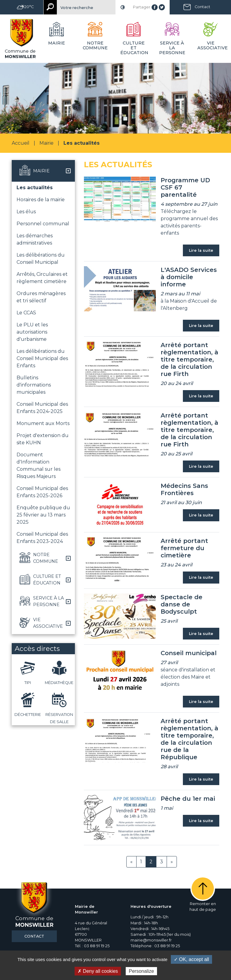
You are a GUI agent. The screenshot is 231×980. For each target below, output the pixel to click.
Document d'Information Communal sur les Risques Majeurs (38, 465)
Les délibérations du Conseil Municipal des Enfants (42, 358)
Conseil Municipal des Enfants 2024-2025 (42, 408)
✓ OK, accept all (191, 959)
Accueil (21, 143)
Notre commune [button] (95, 45)
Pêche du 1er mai (188, 799)
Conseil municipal (189, 653)
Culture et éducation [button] (134, 48)
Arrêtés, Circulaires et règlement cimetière (42, 278)
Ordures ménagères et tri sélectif (41, 297)
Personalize (141, 971)
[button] (43, 171)
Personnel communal (43, 224)
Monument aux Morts (43, 423)
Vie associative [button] (212, 45)
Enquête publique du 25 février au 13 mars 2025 (43, 515)
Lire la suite (201, 250)
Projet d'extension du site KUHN (43, 439)
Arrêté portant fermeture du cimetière (184, 548)
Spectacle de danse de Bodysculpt (182, 604)
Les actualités (35, 188)
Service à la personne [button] (172, 48)
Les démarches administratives (35, 239)
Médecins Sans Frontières (184, 489)
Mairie (46, 143)
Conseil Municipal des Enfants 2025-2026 (42, 492)
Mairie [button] (57, 43)
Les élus (26, 212)
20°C (25, 7)
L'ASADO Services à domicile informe (189, 277)
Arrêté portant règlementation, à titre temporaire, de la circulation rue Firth (189, 359)
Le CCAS (26, 313)
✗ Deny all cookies (98, 971)
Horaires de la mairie (41, 200)
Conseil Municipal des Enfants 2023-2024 (42, 538)
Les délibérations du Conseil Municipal (41, 259)
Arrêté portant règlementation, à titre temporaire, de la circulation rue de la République (189, 739)
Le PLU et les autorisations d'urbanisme (32, 332)
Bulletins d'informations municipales (34, 385)
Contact (202, 7)
